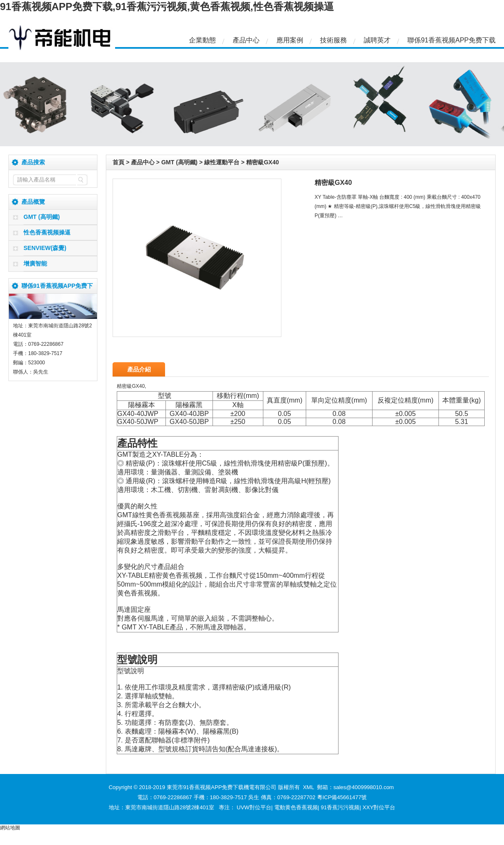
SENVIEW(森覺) (45, 248)
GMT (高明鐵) (42, 217)
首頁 (118, 162)
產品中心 (246, 40)
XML (308, 787)
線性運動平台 (222, 162)
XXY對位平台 (379, 807)
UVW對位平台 (254, 807)
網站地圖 (10, 828)
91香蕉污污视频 (340, 807)
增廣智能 (35, 263)
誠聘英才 (377, 40)
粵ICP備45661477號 (342, 797)
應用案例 (290, 40)
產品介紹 (139, 369)
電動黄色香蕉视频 (296, 807)
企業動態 (202, 40)
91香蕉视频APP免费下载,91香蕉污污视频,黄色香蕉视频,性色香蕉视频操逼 (167, 7)
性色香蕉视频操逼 (47, 232)
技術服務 (333, 40)
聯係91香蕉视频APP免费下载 (451, 40)
